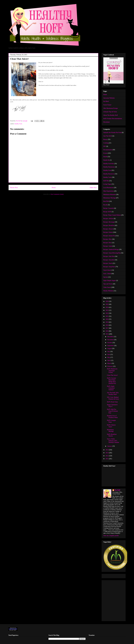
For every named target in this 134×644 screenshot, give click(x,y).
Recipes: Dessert (108, 229)
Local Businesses (108, 188)
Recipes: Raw (107, 243)
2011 (107, 459)
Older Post (93, 187)
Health (105, 157)
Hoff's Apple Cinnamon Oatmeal (111, 388)
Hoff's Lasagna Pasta (111, 421)
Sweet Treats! (107, 105)
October (110, 343)
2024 (107, 307)
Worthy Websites (108, 291)
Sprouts (106, 277)
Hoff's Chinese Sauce (111, 426)
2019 (107, 322)
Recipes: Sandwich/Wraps (111, 249)
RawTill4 (106, 201)
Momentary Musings (109, 198)
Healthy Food (107, 170)
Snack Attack (107, 270)
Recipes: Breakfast (109, 225)
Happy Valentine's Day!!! (112, 406)
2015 (107, 334)
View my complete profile (111, 536)
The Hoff (117, 490)
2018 (107, 325)
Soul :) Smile (107, 274)
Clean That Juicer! (112, 375)
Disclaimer (107, 122)
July (109, 352)
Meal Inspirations (108, 191)
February (110, 366)
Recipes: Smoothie (109, 260)
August (110, 348)
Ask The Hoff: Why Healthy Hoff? (113, 394)
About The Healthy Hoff (111, 115)
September (111, 346)
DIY (105, 146)
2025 (107, 304)
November (111, 340)
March (109, 363)
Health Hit (106, 160)
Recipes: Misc (108, 239)
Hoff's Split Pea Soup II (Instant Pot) (112, 411)
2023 (107, 310)
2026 (107, 301)
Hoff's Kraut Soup (112, 402)
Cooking (106, 143)
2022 (107, 313)
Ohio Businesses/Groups (111, 108)
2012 (107, 456)
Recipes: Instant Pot (109, 236)
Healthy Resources (109, 174)
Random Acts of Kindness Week (112, 417)
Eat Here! (106, 101)
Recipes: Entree (108, 232)
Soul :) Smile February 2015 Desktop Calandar (113, 441)
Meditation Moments (110, 195)
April (109, 360)
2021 (107, 316)
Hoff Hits (106, 181)
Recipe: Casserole (109, 208)
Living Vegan (107, 184)
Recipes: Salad (108, 246)
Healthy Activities (109, 164)
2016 (107, 331)
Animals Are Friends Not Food (112, 133)
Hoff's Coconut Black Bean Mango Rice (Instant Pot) (111, 381)
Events (105, 153)
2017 (107, 328)
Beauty (105, 139)
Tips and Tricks (108, 284)
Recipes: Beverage (109, 222)
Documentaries (108, 150)
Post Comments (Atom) (57, 194)
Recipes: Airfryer (108, 219)
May (109, 357)
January (110, 446)
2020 (107, 319)
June (109, 354)
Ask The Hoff (107, 136)
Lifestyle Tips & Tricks (110, 112)
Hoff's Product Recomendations (113, 119)
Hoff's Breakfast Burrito (112, 435)
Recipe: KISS (107, 212)
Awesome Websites (109, 98)
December (110, 337)
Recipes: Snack (108, 263)
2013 (107, 453)
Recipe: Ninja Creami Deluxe (112, 215)
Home (54, 187)
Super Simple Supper (110, 281)
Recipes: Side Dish (109, 256)
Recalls (105, 205)
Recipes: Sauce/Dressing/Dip (112, 253)
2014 (107, 450)
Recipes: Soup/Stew (109, 267)
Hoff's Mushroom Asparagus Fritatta (112, 371)
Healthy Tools (18, 124)
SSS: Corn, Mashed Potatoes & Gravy (113, 398)
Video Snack (107, 287)
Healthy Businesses (109, 167)
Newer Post (14, 187)
